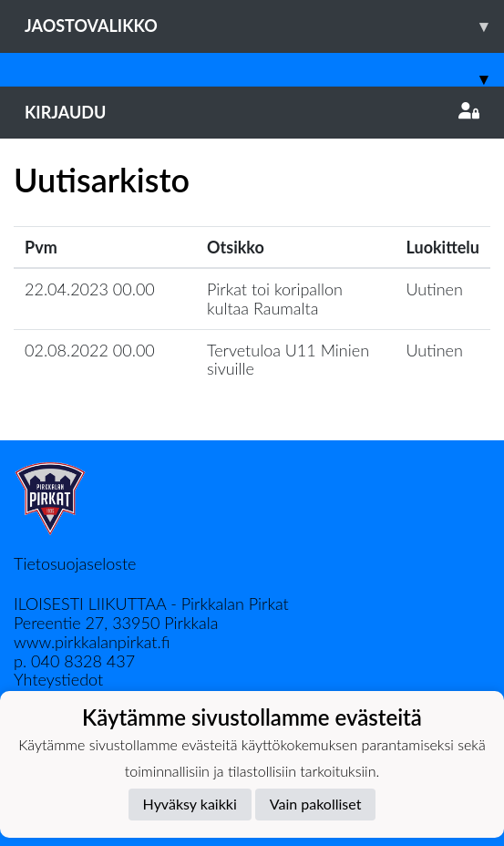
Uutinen (435, 289)
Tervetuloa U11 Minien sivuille (288, 360)
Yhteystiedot (58, 679)
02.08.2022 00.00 (90, 350)
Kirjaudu (252, 112)
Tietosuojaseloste (75, 563)
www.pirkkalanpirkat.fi (92, 642)
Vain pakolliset (316, 804)
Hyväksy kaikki (190, 804)
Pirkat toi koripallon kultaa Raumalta (275, 299)
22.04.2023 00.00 (90, 289)
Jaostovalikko (264, 26)
